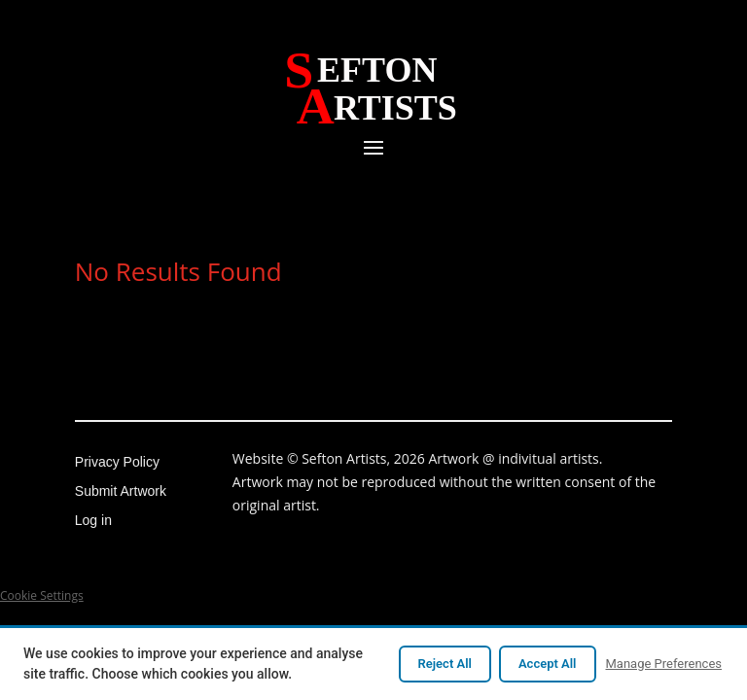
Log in (93, 521)
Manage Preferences (664, 664)
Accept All (548, 664)
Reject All (445, 664)
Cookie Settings (42, 595)
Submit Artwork (121, 491)
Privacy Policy (117, 462)
